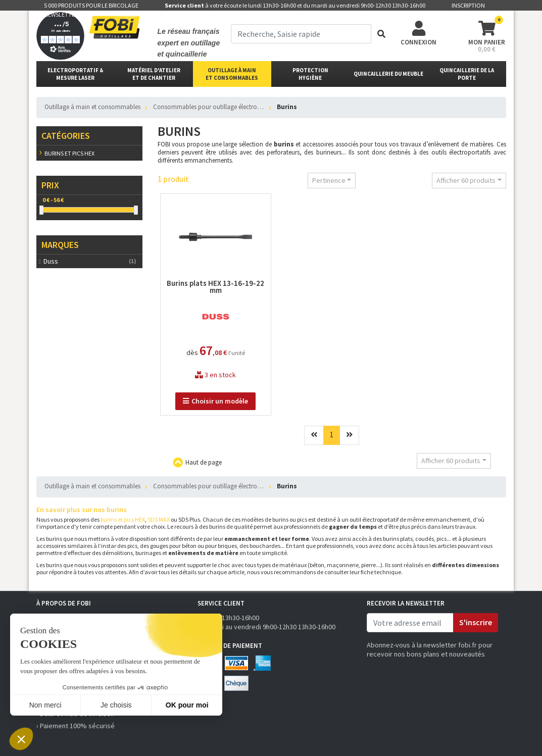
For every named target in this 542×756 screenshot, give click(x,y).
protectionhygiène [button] (310, 74)
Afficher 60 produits (466, 180)
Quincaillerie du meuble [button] (388, 74)
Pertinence (329, 180)
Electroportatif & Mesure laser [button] (76, 74)
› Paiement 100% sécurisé (76, 726)
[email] (410, 623)
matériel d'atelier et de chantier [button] (154, 74)
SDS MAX (159, 519)
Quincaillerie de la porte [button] (467, 74)
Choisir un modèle (215, 401)
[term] (301, 34)
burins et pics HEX (123, 519)
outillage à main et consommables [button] (232, 74)
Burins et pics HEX (69, 153)
